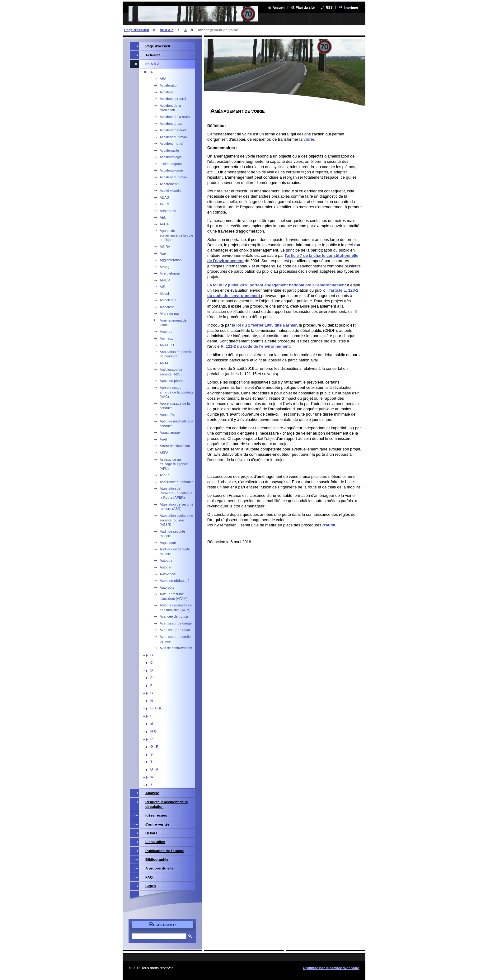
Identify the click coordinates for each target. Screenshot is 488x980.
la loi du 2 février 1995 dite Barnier (264, 325)
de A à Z (167, 30)
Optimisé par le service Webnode (331, 968)
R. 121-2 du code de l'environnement (255, 346)
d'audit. (329, 525)
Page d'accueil (137, 30)
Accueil (279, 7)
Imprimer (351, 7)
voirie (309, 139)
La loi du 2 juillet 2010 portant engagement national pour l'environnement (277, 285)
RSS (329, 7)
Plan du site (305, 7)
